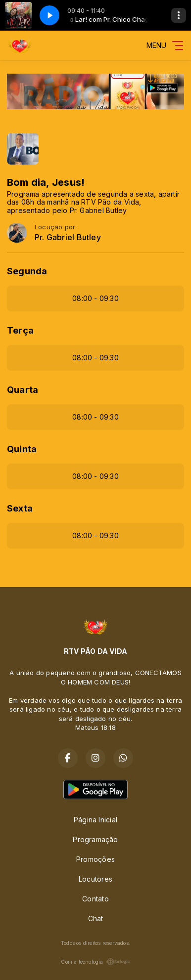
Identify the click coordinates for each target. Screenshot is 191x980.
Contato (95, 899)
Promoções (95, 859)
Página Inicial (95, 820)
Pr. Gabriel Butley (68, 237)
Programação (95, 839)
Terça (20, 330)
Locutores (95, 879)
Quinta (22, 449)
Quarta (23, 390)
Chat (96, 918)
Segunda (27, 271)
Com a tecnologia (95, 962)
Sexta (20, 508)
